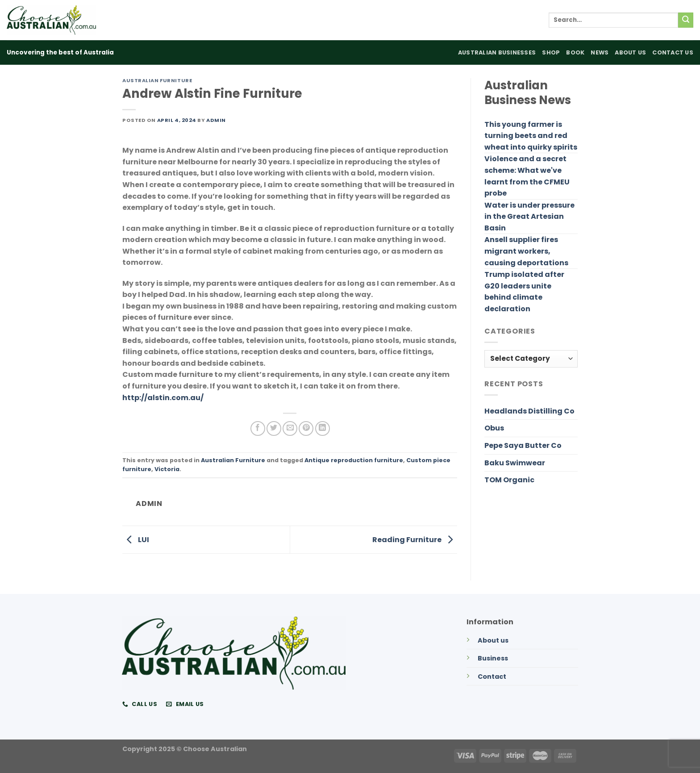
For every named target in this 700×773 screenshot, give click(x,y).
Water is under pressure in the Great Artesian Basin (529, 217)
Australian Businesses (497, 52)
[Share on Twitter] (274, 428)
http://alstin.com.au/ (163, 398)
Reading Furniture (415, 539)
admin (216, 120)
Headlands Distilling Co (529, 411)
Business (493, 658)
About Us (630, 52)
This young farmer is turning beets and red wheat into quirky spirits (531, 136)
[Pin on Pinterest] (306, 428)
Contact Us (673, 52)
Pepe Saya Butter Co (523, 445)
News (600, 52)
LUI (136, 539)
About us (493, 640)
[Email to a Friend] (290, 428)
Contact (492, 677)
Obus (494, 428)
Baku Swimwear (515, 463)
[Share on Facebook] (258, 428)
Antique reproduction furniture (354, 460)
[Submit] (686, 20)
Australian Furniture (157, 80)
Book (575, 52)
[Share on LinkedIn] (323, 428)
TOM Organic (509, 480)
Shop (551, 52)
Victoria (167, 469)
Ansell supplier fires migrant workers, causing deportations (526, 251)
